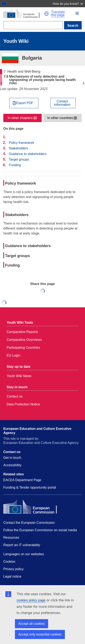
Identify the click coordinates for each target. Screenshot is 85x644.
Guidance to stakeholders (27, 154)
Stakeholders (18, 148)
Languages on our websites (24, 554)
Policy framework (21, 143)
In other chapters (20, 118)
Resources (11, 538)
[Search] (33, 25)
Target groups (19, 159)
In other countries (60, 118)
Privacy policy (13, 569)
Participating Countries (23, 348)
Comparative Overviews (24, 340)
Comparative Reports (22, 332)
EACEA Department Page (22, 480)
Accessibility (12, 465)
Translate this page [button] (58, 14)
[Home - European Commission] (24, 14)
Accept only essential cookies (40, 634)
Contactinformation (62, 103)
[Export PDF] (24, 103)
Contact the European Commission (29, 523)
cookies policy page (31, 600)
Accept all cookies (32, 624)
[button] (46, 14)
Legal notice (12, 576)
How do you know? (68, 4)
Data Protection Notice (23, 404)
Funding (15, 165)
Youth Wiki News (19, 376)
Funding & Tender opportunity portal (30, 487)
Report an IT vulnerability (22, 545)
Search (73, 26)
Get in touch (12, 458)
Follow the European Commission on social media (40, 530)
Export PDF (25, 103)
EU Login (13, 355)
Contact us (15, 396)
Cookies (9, 562)
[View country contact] (63, 103)
